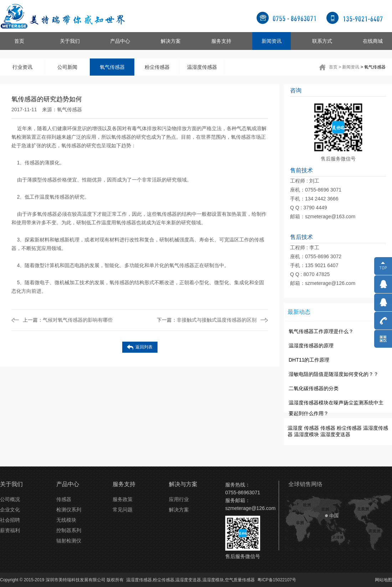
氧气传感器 (112, 67)
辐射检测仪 (69, 541)
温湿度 (295, 428)
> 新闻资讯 (349, 67)
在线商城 (373, 41)
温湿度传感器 (202, 67)
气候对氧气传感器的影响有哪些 (68, 320)
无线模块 (66, 520)
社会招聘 (10, 520)
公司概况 (10, 499)
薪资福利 (10, 530)
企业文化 (10, 510)
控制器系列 (69, 530)
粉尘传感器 (157, 67)
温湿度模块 (306, 434)
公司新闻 (67, 67)
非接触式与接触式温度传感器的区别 (207, 320)
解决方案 (171, 41)
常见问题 (123, 510)
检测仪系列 (69, 510)
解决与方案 (183, 484)
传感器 (311, 428)
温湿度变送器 (335, 434)
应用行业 (179, 499)
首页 (19, 41)
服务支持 (221, 41)
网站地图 (383, 580)
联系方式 (322, 41)
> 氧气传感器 (373, 67)
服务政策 (123, 499)
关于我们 (70, 41)
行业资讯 (22, 67)
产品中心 (120, 41)
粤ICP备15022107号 (277, 580)
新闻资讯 (272, 41)
